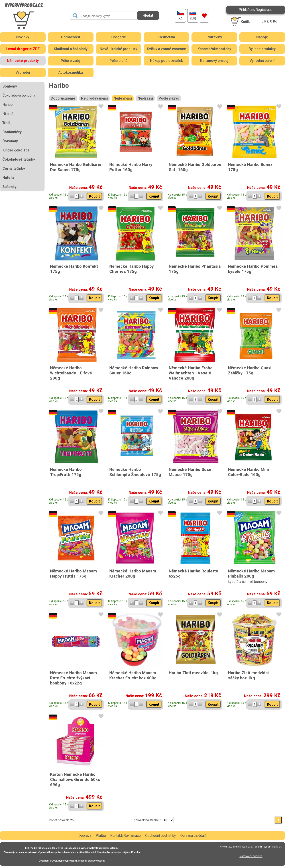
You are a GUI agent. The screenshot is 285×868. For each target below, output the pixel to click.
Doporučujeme (63, 98)
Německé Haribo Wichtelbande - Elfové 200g (71, 373)
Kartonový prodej (214, 61)
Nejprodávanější (94, 98)
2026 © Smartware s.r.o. (241, 847)
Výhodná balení (262, 61)
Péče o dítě (119, 61)
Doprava (85, 836)
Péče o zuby (71, 61)
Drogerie (119, 37)
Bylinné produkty (262, 49)
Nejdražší (145, 98)
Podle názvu (169, 98)
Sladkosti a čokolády (71, 49)
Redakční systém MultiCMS (268, 847)
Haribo (8, 105)
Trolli (6, 123)
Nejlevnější (123, 98)
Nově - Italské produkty (118, 49)
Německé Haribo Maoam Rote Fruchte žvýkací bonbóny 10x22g (73, 678)
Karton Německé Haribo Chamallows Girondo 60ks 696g (75, 779)
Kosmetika (166, 37)
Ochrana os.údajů (193, 836)
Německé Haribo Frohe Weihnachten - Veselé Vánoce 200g (191, 373)
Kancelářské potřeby (214, 49)
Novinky (23, 37)
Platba (101, 836)
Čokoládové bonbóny (19, 95)
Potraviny (214, 37)
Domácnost (71, 37)
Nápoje (262, 37)
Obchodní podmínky (161, 836)
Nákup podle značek (166, 61)
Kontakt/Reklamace (125, 836)
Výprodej (23, 73)
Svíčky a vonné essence (166, 49)
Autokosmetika (71, 73)
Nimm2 (8, 114)
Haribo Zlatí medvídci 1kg (193, 673)
